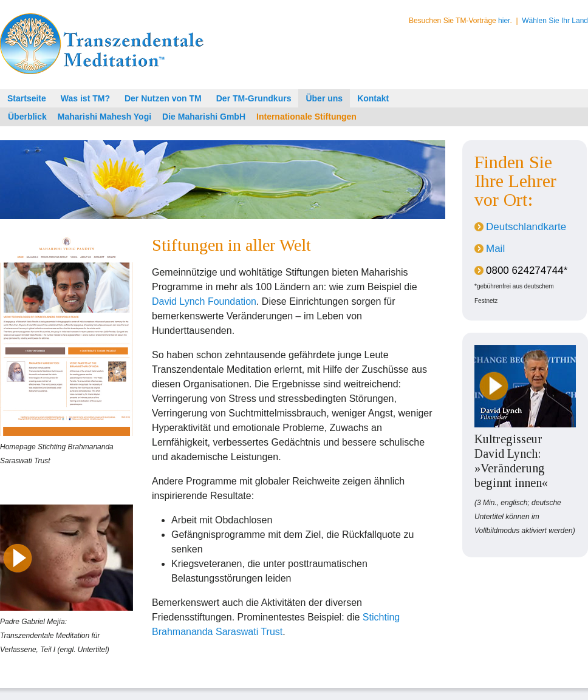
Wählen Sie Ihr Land (555, 21)
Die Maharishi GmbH (204, 117)
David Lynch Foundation (204, 301)
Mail (495, 249)
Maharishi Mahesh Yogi (104, 117)
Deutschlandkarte (526, 227)
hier (504, 21)
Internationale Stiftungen (306, 117)
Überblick (27, 117)
